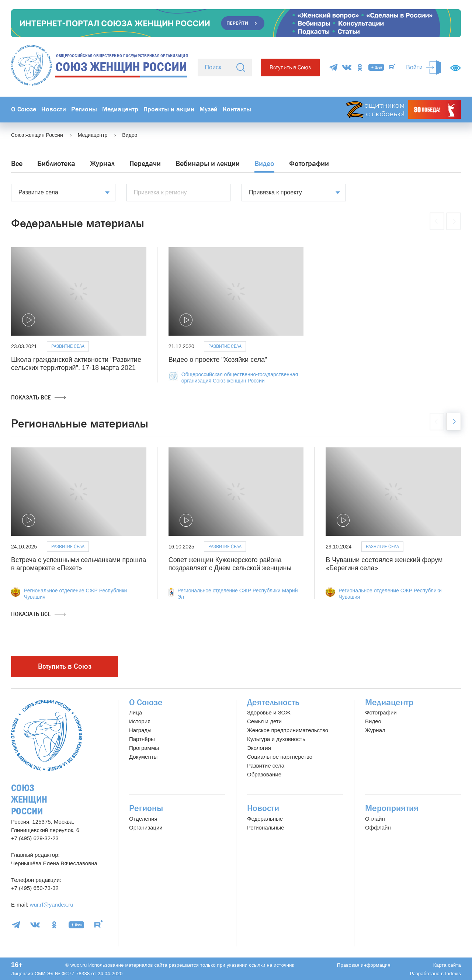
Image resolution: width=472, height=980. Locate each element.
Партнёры (142, 739)
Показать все (38, 398)
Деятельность (273, 702)
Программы (144, 748)
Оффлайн (378, 827)
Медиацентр (120, 109)
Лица (136, 712)
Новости (54, 109)
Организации (146, 827)
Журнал (102, 164)
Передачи (145, 164)
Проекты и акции (169, 109)
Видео (264, 164)
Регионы (84, 109)
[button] (454, 422)
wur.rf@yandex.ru (52, 905)
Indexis (453, 974)
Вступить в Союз (290, 67)
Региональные (265, 827)
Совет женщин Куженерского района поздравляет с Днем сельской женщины (230, 564)
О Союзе (24, 109)
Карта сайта (447, 965)
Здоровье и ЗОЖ (269, 712)
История (140, 721)
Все (17, 164)
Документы (143, 757)
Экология (259, 748)
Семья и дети (264, 721)
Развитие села (68, 346)
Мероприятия (392, 808)
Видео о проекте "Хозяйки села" (218, 360)
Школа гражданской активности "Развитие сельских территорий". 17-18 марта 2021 (76, 364)
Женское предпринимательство (288, 730)
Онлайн (375, 819)
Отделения (143, 819)
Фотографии (309, 164)
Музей (209, 109)
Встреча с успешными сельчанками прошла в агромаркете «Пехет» (79, 564)
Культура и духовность (276, 739)
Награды (140, 730)
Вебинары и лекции (208, 164)
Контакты (237, 109)
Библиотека (56, 164)
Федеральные (265, 819)
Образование (264, 774)
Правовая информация (364, 965)
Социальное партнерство (280, 757)
